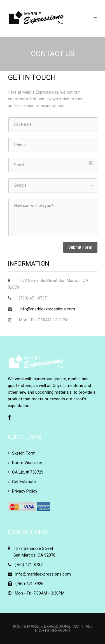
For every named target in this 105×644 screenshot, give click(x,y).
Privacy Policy (25, 491)
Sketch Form (24, 453)
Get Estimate (24, 482)
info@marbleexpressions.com (47, 309)
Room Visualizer (27, 463)
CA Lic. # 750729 (28, 472)
